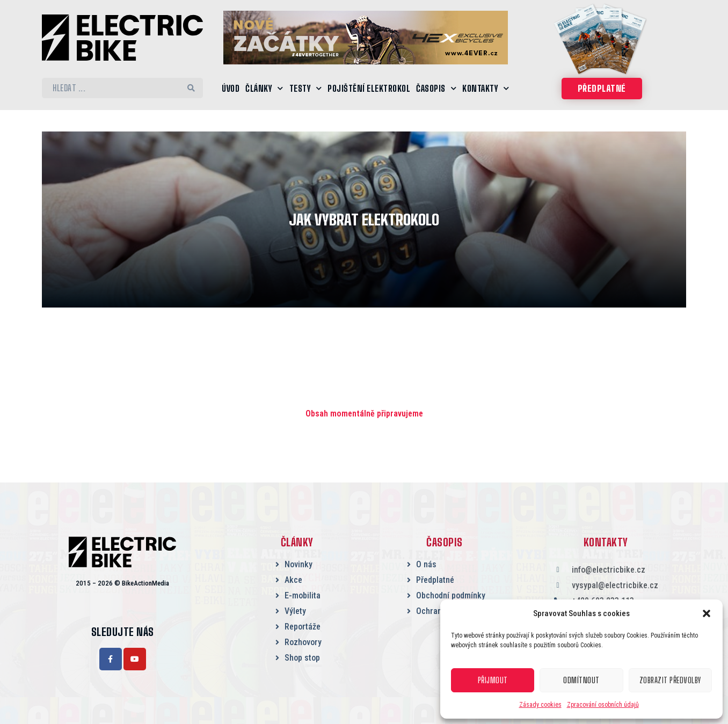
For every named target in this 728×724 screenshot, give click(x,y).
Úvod (231, 88)
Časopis (436, 88)
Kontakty (486, 88)
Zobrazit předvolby (670, 681)
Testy (306, 88)
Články (264, 88)
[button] (707, 613)
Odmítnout (582, 681)
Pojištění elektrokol (369, 88)
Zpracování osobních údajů (603, 705)
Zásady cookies (540, 705)
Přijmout (493, 681)
